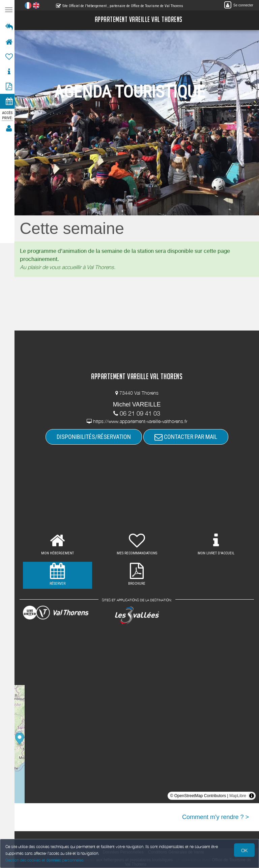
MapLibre (238, 796)
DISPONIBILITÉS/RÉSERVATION (95, 437)
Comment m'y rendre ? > (215, 817)
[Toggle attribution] (252, 796)
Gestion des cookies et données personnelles (45, 860)
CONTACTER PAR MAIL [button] (188, 437)
